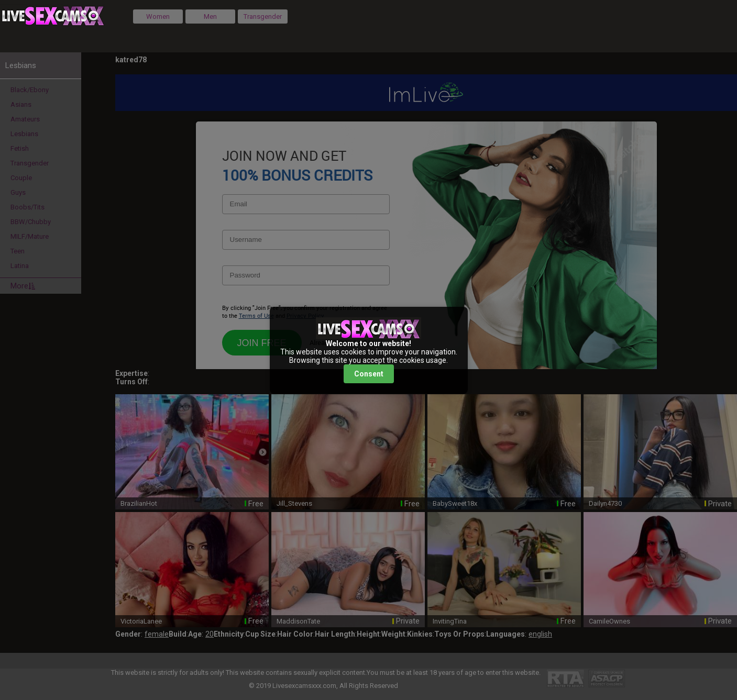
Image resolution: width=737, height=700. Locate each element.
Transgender (263, 16)
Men (210, 16)
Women (158, 16)
